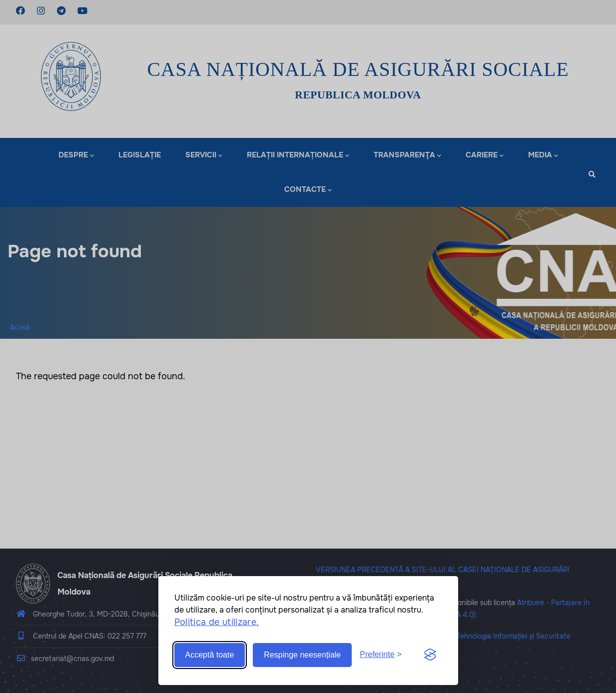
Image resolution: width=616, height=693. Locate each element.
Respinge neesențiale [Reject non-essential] (302, 655)
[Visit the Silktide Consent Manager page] (430, 655)
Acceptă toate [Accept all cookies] (210, 655)
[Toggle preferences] (381, 655)
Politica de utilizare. (217, 622)
